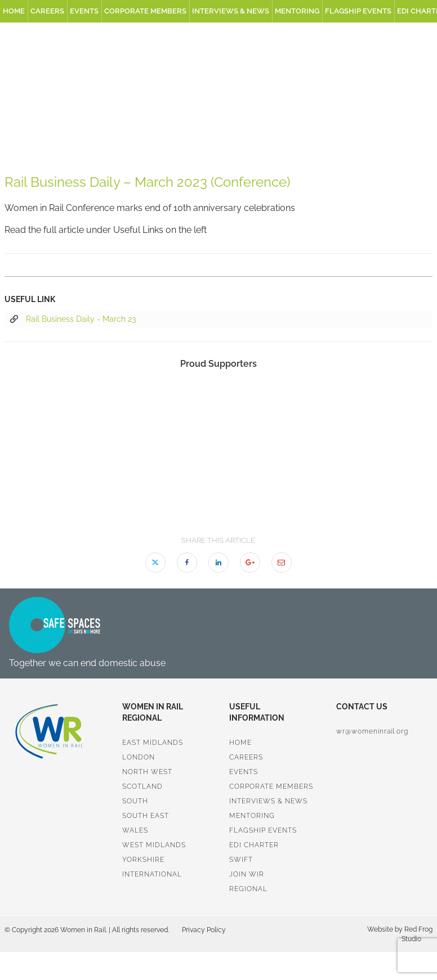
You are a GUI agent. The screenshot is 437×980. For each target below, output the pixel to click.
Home (14, 11)
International (152, 874)
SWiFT (241, 860)
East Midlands (153, 743)
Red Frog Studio (417, 934)
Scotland (142, 786)
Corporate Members (145, 11)
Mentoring (297, 11)
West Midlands (154, 845)
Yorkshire (143, 860)
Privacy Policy (204, 930)
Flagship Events (358, 11)
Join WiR (247, 874)
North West (147, 772)
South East (146, 816)
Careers (47, 11)
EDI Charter (254, 845)
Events (84, 11)
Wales (135, 830)
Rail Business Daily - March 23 (73, 320)
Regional (248, 889)
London (139, 757)
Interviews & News (231, 11)
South (135, 801)
